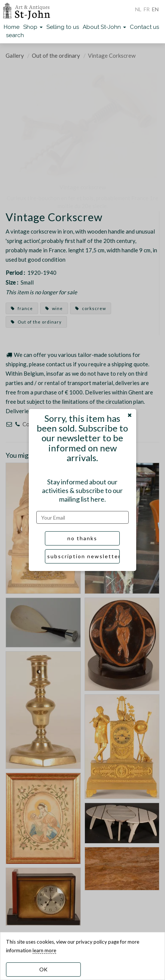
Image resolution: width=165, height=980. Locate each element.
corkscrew (91, 308)
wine (54, 308)
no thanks (82, 538)
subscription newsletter (83, 556)
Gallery (15, 55)
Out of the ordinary (56, 55)
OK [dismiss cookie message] (43, 969)
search (15, 35)
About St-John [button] (104, 27)
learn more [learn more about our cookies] (44, 950)
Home (12, 27)
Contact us (144, 27)
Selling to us (63, 27)
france (22, 308)
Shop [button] (33, 27)
